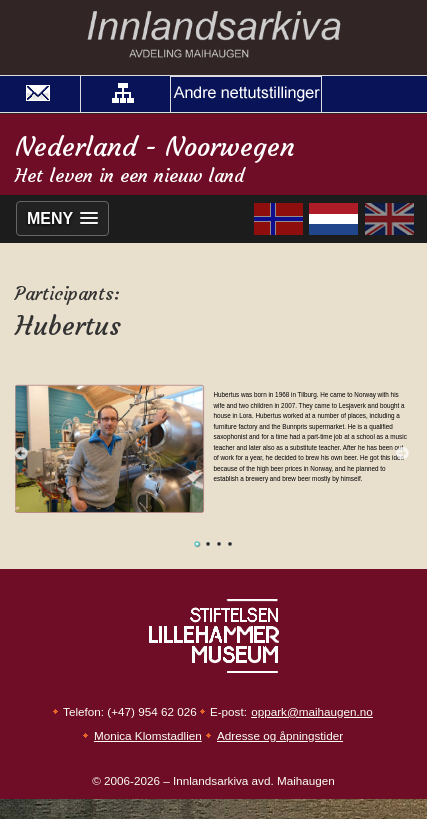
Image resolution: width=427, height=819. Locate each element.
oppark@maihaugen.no (312, 711)
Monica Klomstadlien (148, 735)
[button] (123, 94)
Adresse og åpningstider (280, 735)
